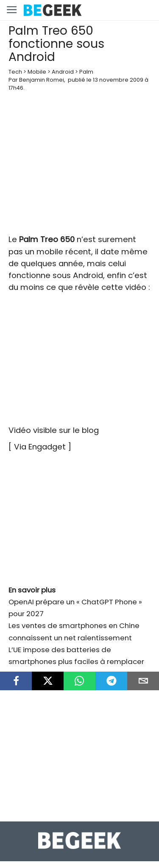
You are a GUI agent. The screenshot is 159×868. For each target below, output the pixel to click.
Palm (86, 72)
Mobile (37, 72)
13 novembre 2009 (118, 80)
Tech (15, 72)
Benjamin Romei (42, 80)
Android (63, 72)
